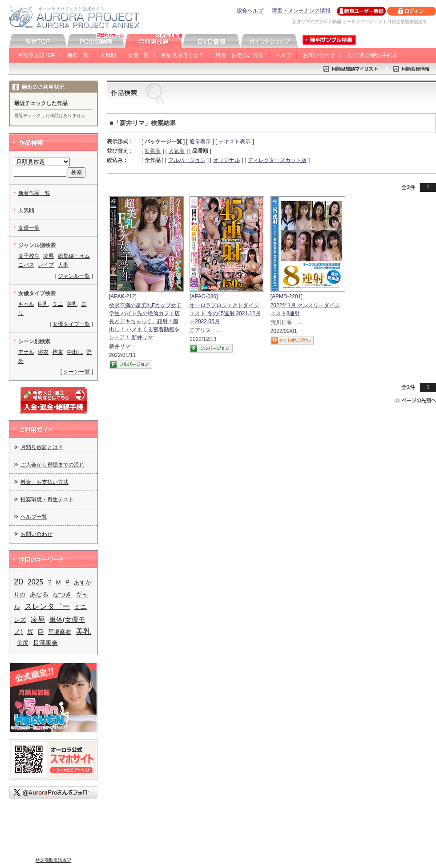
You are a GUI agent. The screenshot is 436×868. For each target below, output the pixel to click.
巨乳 (43, 304)
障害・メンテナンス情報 (301, 11)
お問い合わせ (319, 55)
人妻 (63, 265)
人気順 (108, 55)
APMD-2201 (286, 296)
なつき (62, 594)
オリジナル (226, 160)
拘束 (58, 352)
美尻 (23, 643)
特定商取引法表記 (53, 860)
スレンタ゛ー (47, 606)
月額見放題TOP (36, 55)
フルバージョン (187, 160)
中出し (75, 352)
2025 (35, 582)
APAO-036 (204, 296)
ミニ (58, 304)
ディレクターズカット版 (277, 160)
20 (18, 582)
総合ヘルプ (250, 11)
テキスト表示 (234, 142)
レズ (20, 620)
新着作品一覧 (34, 193)
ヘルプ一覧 (34, 517)
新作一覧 (78, 55)
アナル (26, 352)
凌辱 (48, 256)
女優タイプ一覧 (71, 324)
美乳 (72, 304)
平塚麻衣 (60, 632)
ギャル (26, 304)
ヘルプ (283, 55)
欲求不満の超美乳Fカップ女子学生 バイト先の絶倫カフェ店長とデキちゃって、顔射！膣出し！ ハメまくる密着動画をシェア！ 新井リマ (145, 321)
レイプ (46, 265)
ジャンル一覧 (74, 276)
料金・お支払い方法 (239, 55)
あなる (39, 594)
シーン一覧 (77, 372)
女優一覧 (138, 55)
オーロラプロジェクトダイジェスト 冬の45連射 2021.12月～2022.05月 (225, 313)
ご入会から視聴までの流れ (52, 465)
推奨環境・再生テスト (47, 499)
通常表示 (200, 142)
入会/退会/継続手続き (372, 55)
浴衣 (43, 352)
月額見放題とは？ (182, 55)
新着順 (153, 151)
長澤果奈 (45, 643)
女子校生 (29, 256)
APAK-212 (123, 296)
